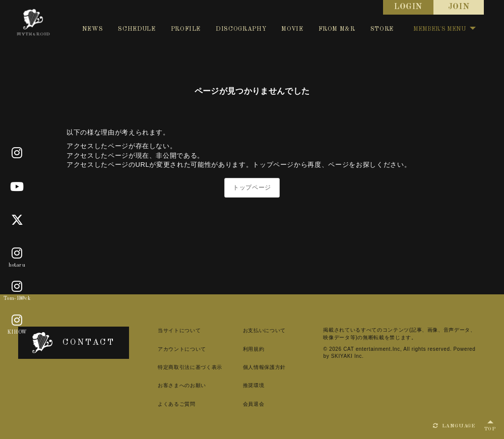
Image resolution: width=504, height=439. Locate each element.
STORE (382, 29)
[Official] (17, 153)
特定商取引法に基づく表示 (190, 367)
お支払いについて (264, 330)
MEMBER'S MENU (445, 29)
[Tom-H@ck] (17, 287)
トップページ (252, 187)
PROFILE (186, 29)
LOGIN (408, 7)
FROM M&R (337, 29)
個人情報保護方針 (264, 367)
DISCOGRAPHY (241, 29)
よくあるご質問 (177, 404)
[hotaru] (17, 254)
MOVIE (292, 29)
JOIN (459, 7)
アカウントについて (182, 349)
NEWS (93, 29)
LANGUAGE (454, 426)
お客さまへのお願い (182, 385)
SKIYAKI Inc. (348, 356)
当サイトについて (179, 330)
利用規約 (254, 349)
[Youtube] (17, 187)
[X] (17, 220)
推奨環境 (254, 385)
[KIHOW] (17, 321)
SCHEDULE (137, 29)
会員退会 (254, 404)
